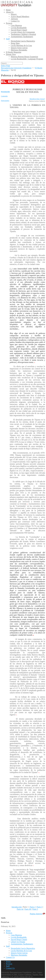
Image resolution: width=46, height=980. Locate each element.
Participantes (5, 101)
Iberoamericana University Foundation (16, 68)
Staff (8, 39)
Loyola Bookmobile (19, 28)
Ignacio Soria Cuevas (19, 48)
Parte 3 (40, 907)
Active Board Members (20, 17)
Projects (9, 23)
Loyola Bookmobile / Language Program (27, 59)
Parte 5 (35, 909)
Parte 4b (28, 909)
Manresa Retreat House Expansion (24, 57)
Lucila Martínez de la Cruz (21, 45)
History (14, 14)
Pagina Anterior (36, 914)
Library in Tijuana (18, 942)
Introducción (17, 907)
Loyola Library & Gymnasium (23, 32)
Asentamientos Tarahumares (22, 37)
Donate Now (11, 54)
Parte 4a (20, 909)
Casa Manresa (16, 25)
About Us (10, 12)
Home (8, 10)
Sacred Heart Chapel (19, 30)
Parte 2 (33, 907)
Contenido (4, 96)
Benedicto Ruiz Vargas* (37, 99)
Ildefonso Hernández (19, 50)
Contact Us (15, 21)
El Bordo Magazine (14, 52)
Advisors (14, 19)
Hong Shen (15, 43)
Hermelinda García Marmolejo (23, 41)
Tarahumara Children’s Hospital (23, 34)
